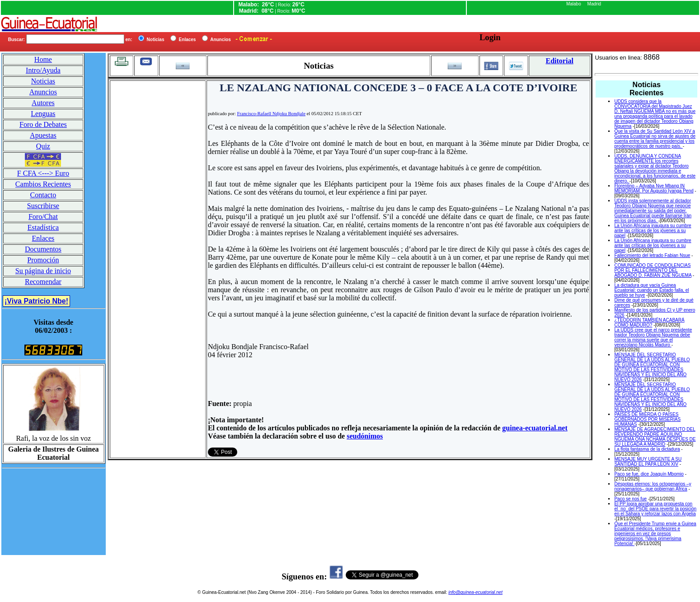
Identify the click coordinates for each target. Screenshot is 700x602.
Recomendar (43, 282)
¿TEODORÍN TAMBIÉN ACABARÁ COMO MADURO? (649, 322)
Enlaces (43, 238)
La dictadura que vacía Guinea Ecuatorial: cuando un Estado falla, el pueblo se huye (651, 290)
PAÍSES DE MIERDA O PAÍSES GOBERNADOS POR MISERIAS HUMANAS (647, 419)
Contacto (43, 195)
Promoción (43, 260)
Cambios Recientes (43, 184)
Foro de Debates (43, 124)
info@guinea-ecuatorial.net (475, 592)
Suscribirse (43, 206)
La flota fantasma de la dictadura (647, 449)
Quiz (43, 146)
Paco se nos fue (630, 499)
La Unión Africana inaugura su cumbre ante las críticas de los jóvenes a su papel (653, 231)
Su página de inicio (43, 271)
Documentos (43, 249)
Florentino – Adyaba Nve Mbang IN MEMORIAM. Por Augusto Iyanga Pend (654, 188)
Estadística (43, 227)
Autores (43, 103)
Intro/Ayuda (43, 70)
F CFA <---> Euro (43, 173)
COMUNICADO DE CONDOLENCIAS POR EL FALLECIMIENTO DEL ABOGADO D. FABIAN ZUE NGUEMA (653, 270)
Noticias (43, 81)
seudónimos (365, 436)
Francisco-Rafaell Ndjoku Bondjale (271, 114)
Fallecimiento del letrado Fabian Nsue (652, 255)
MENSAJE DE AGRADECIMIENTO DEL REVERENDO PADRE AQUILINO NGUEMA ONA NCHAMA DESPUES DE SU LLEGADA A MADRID (655, 437)
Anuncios (43, 92)
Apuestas (43, 135)
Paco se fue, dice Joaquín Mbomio (649, 474)
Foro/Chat (43, 217)
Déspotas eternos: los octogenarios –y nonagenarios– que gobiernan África (653, 486)
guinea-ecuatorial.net (535, 428)
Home (43, 59)
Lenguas (43, 114)
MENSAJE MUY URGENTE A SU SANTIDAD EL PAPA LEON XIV (648, 462)
